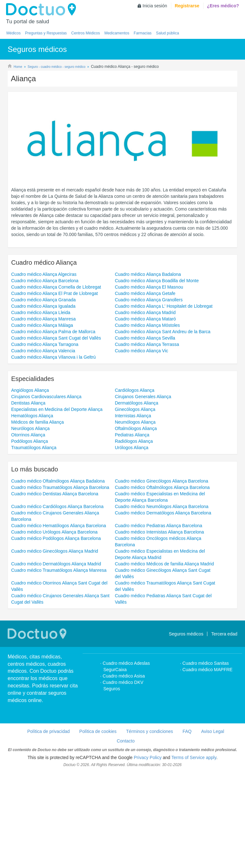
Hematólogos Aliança (32, 511)
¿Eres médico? (223, 6)
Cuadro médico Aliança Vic (141, 446)
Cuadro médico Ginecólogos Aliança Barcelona (162, 577)
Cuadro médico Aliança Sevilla (145, 434)
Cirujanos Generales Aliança (143, 492)
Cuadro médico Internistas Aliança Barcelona (159, 628)
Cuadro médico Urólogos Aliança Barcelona (54, 628)
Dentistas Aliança (28, 499)
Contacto (126, 836)
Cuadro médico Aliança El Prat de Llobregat (55, 389)
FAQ (187, 827)
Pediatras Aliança (132, 530)
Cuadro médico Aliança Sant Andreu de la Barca (163, 427)
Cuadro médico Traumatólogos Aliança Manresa (59, 666)
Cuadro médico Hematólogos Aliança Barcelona (59, 621)
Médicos (14, 33)
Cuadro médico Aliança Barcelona (45, 376)
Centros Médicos (85, 33)
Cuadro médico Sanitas (206, 759)
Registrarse (187, 6)
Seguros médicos (186, 729)
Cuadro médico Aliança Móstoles (147, 421)
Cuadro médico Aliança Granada (43, 395)
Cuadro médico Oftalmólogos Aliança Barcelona (162, 583)
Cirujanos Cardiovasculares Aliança (46, 492)
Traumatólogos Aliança (34, 543)
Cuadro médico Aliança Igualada (43, 402)
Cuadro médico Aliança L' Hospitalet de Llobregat (164, 402)
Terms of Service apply (194, 853)
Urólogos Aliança (132, 543)
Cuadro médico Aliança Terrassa (147, 440)
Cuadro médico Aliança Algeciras (44, 370)
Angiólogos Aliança (30, 486)
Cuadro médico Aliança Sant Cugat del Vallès (56, 434)
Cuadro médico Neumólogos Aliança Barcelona (162, 602)
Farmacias (143, 33)
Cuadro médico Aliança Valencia (43, 446)
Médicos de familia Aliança (37, 518)
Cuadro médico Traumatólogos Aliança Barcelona (60, 583)
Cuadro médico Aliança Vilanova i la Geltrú (53, 453)
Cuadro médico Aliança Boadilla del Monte (157, 376)
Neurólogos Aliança (30, 524)
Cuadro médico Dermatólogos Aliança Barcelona (163, 608)
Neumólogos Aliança (135, 518)
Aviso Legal (212, 827)
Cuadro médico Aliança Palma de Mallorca (53, 427)
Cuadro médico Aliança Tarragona (45, 440)
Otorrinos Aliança (28, 530)
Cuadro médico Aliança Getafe (145, 389)
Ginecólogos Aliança (135, 505)
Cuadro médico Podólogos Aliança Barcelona (56, 634)
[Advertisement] (122, 117)
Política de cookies (98, 827)
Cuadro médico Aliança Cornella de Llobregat (56, 383)
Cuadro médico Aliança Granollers (149, 395)
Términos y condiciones (149, 827)
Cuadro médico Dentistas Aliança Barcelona (55, 589)
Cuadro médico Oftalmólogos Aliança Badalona (58, 577)
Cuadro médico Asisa (124, 771)
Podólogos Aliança (30, 537)
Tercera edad (224, 729)
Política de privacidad (48, 827)
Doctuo (43, 10)
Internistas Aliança (133, 511)
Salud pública (167, 33)
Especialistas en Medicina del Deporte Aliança (57, 505)
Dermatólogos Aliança (137, 499)
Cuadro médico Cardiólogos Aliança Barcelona (57, 602)
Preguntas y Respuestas (46, 33)
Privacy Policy (148, 853)
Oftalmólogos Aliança (136, 524)
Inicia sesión (155, 6)
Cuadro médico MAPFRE (208, 765)
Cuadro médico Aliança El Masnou (149, 383)
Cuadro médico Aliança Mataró (145, 414)
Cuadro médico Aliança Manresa (43, 414)
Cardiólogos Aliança (135, 486)
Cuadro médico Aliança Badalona (148, 370)
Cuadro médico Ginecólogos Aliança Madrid (55, 647)
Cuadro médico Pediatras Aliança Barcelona (159, 621)
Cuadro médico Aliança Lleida (41, 408)
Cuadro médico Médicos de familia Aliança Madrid (164, 659)
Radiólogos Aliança (134, 537)
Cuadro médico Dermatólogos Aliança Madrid (56, 659)
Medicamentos (117, 33)
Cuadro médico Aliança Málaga (42, 421)
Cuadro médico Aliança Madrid (145, 408)
